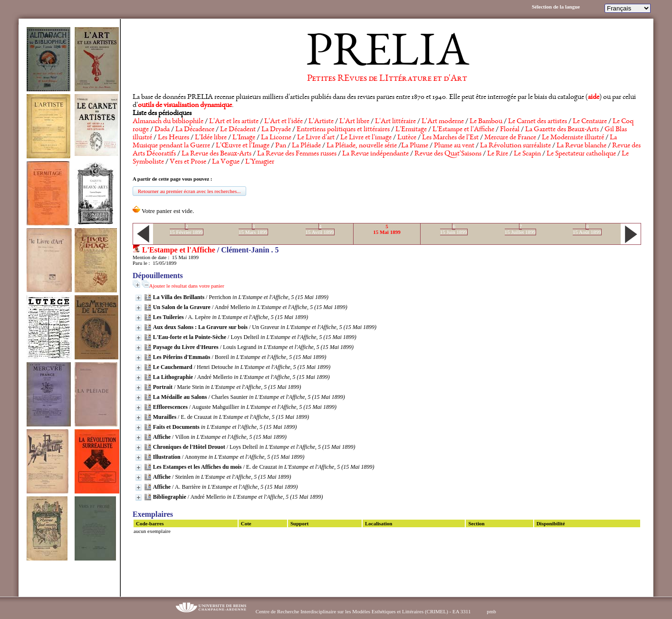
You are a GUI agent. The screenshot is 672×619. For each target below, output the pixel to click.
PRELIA (387, 55)
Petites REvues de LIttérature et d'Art (387, 79)
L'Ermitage (411, 130)
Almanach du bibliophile (168, 122)
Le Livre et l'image (366, 138)
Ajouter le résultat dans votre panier (187, 286)
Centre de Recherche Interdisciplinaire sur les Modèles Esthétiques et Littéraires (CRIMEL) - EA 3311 (363, 611)
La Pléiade (306, 146)
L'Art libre (354, 122)
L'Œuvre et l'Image (243, 146)
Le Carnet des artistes (538, 122)
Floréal (510, 130)
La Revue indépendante (375, 154)
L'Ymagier (260, 162)
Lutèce (407, 138)
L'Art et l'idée (283, 122)
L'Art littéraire (395, 122)
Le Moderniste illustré (573, 138)
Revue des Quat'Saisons (448, 154)
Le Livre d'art (316, 138)
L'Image (244, 138)
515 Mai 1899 (387, 229)
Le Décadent (238, 130)
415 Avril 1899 (320, 229)
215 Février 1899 (186, 229)
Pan (281, 146)
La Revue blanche (581, 146)
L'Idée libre (211, 138)
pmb (491, 611)
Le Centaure (590, 122)
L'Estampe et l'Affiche (463, 130)
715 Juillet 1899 (520, 229)
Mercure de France (510, 138)
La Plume (415, 146)
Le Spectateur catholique (581, 154)
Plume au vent (454, 146)
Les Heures (173, 138)
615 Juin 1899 (454, 229)
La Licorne (276, 138)
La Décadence (195, 130)
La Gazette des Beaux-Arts (562, 130)
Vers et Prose (188, 162)
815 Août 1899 (587, 229)
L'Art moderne (443, 122)
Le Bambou (486, 122)
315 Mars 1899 (253, 229)
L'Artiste (321, 122)
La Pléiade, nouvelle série (362, 146)
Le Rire (498, 154)
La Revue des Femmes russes (297, 154)
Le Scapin (527, 154)
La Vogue (226, 162)
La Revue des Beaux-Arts (216, 154)
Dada (162, 130)
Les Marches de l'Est (450, 138)
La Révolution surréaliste (515, 146)
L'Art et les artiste (234, 122)
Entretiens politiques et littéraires (343, 130)
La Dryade (276, 130)
